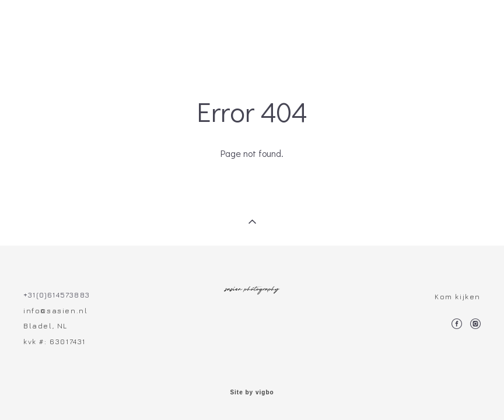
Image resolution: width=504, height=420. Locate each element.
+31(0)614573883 (57, 295)
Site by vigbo (252, 393)
